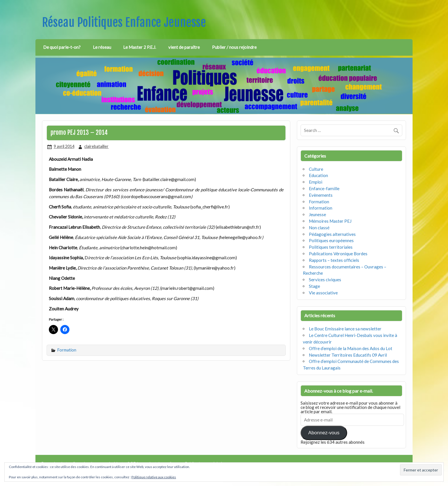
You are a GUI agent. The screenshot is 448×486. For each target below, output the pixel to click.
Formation (67, 350)
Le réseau (102, 47)
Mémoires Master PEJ (330, 221)
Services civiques (325, 280)
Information (321, 208)
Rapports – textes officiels (334, 260)
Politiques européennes (331, 240)
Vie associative (323, 293)
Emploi (316, 182)
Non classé (319, 228)
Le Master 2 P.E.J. (140, 47)
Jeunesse (317, 214)
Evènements (321, 195)
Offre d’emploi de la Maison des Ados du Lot (351, 348)
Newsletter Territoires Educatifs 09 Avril (348, 355)
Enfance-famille (324, 188)
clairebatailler (96, 146)
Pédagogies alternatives (332, 234)
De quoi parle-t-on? (62, 47)
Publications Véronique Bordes (338, 254)
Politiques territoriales (331, 247)
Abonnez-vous (324, 433)
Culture (316, 169)
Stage (314, 286)
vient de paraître (184, 47)
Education (318, 175)
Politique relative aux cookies (154, 477)
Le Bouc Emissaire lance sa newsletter (345, 329)
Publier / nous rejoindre (234, 47)
